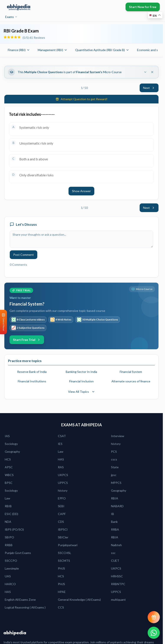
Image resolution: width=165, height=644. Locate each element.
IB (113, 514)
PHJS (61, 568)
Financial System (131, 372)
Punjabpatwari (68, 545)
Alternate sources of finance (131, 381)
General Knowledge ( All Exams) (79, 600)
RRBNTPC (118, 584)
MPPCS (116, 483)
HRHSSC (117, 576)
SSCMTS (64, 561)
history (116, 444)
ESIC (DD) (11, 514)
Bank (114, 522)
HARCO (10, 584)
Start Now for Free (143, 7)
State (115, 467)
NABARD (117, 506)
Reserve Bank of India (32, 372)
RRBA (115, 529)
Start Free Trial (27, 340)
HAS (61, 459)
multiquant (118, 600)
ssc (113, 553)
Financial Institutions (32, 381)
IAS (7, 436)
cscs (114, 459)
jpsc (114, 475)
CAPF (62, 514)
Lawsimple (12, 568)
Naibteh (116, 545)
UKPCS (63, 475)
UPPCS (63, 483)
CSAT (62, 436)
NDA (8, 522)
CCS (61, 607)
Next (149, 88)
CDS (61, 522)
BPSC (9, 483)
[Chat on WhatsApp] (154, 633)
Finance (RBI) (19, 50)
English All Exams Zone (20, 600)
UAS (8, 576)
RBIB (8, 506)
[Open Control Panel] (3, 322)
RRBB (9, 545)
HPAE (62, 592)
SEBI (61, 506)
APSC (9, 467)
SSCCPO (11, 561)
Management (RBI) (53, 50)
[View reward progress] (154, 617)
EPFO (62, 498)
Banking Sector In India (81, 372)
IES (60, 444)
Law (61, 452)
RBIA (115, 498)
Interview (118, 436)
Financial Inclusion (81, 381)
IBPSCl (63, 529)
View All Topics (82, 392)
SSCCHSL (65, 553)
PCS (114, 452)
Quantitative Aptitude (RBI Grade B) (102, 50)
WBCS (9, 475)
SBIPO (9, 537)
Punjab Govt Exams (18, 553)
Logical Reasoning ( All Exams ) (25, 607)
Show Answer (81, 191)
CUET (115, 561)
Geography (12, 452)
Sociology (11, 444)
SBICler (63, 537)
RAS (61, 467)
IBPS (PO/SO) (14, 529)
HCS (8, 459)
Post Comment (24, 255)
